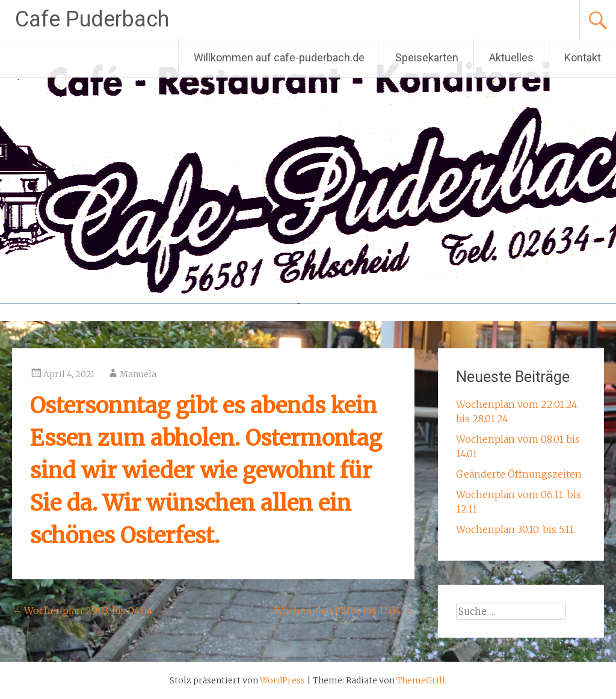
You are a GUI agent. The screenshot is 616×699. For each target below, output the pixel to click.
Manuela (138, 374)
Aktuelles (511, 57)
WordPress (282, 680)
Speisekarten (427, 57)
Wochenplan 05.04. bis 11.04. (344, 611)
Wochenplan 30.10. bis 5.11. (516, 529)
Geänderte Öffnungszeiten (519, 474)
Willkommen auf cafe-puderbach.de (279, 57)
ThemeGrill (421, 680)
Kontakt (583, 57)
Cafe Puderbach (92, 19)
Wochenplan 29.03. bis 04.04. (83, 611)
